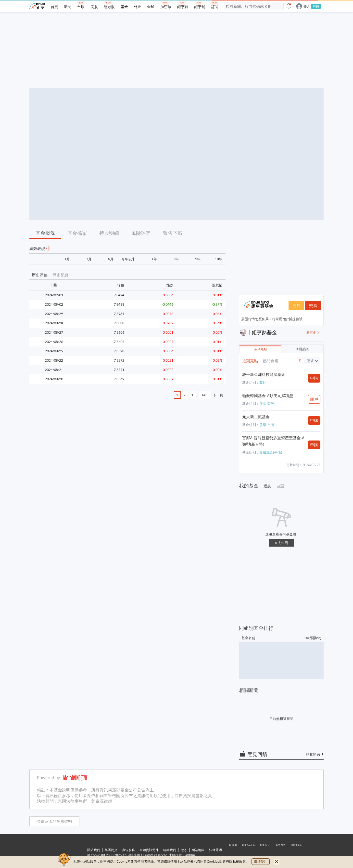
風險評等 (141, 233)
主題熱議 (302, 349)
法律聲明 (215, 850)
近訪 (267, 486)
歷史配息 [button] (61, 275)
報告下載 (173, 233)
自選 (280, 486)
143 (204, 395)
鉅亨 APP (280, 853)
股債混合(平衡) (271, 452)
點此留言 (313, 754)
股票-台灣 (267, 425)
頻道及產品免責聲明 (54, 821)
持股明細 (109, 233)
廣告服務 (128, 850)
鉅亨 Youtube (249, 853)
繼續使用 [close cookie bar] (261, 861)
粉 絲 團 (233, 853)
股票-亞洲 (267, 404)
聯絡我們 (170, 850)
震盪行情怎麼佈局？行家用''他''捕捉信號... (273, 319)
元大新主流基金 (256, 417)
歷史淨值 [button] (40, 275)
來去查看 (281, 543)
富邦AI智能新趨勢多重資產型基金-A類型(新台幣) (273, 441)
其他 (263, 382)
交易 (313, 305)
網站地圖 (198, 850)
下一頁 (218, 395)
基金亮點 (260, 349)
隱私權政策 (238, 861)
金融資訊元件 (149, 850)
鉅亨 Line (265, 853)
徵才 (184, 850)
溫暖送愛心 (296, 853)
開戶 (296, 305)
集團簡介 (111, 850)
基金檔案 (77, 233)
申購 (314, 378)
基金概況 (45, 233)
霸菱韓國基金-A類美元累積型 (268, 396)
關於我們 (94, 850)
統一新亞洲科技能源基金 (264, 374)
